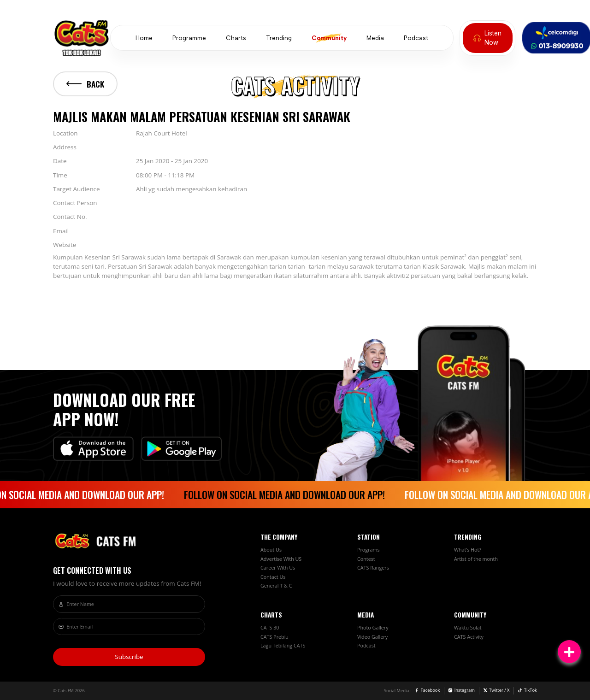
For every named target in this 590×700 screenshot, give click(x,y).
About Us (271, 550)
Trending (279, 38)
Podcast (416, 38)
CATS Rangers (373, 568)
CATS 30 (270, 628)
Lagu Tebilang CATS (283, 646)
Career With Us (278, 568)
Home (144, 38)
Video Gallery (372, 637)
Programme (189, 38)
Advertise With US (281, 559)
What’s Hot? (468, 550)
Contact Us (273, 577)
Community (329, 38)
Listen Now (487, 38)
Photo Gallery (373, 628)
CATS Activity (469, 637)
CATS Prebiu (274, 637)
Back (85, 84)
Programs (369, 550)
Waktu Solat (468, 628)
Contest (366, 559)
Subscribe (129, 657)
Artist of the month (476, 559)
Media (375, 38)
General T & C (276, 586)
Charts (236, 38)
